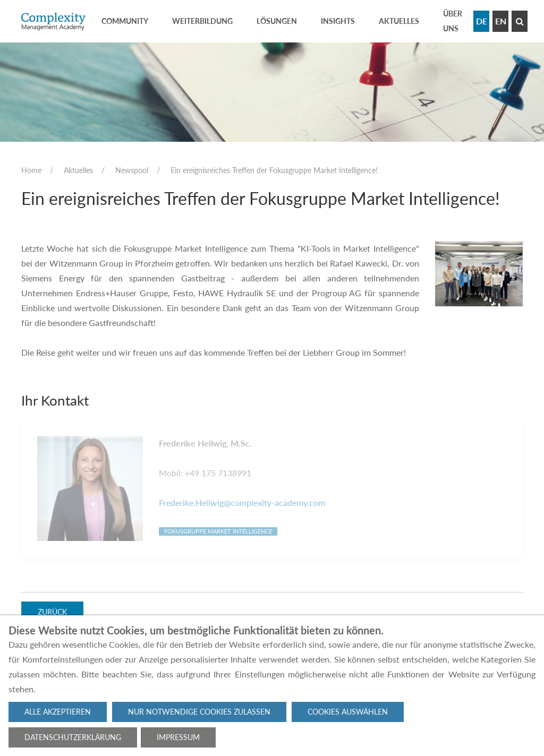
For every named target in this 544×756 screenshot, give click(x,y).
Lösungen (277, 21)
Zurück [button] (53, 612)
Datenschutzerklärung (73, 737)
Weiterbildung (202, 21)
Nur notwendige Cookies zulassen (199, 712)
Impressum (178, 737)
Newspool (132, 170)
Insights (338, 21)
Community (125, 21)
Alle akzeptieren (58, 712)
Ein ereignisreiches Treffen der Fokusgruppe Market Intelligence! (274, 170)
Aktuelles (399, 21)
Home (31, 170)
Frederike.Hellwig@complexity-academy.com (242, 502)
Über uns (453, 21)
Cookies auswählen (348, 712)
